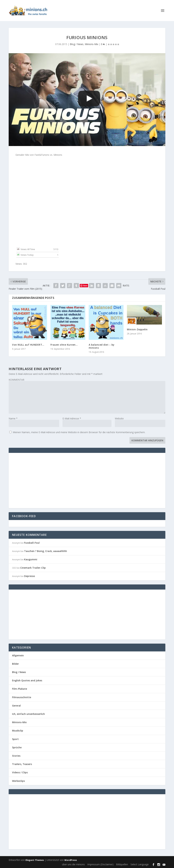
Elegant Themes (35, 860)
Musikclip (18, 731)
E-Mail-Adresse (72, 418)
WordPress (71, 860)
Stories (16, 756)
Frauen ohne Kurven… (64, 345)
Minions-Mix (92, 44)
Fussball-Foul (32, 543)
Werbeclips (18, 781)
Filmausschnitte (22, 697)
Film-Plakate (20, 689)
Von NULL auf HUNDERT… (28, 345)
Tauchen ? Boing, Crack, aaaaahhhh (46, 551)
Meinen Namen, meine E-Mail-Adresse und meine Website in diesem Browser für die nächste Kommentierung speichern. (79, 432)
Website (119, 418)
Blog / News (77, 44)
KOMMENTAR (16, 380)
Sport (15, 739)
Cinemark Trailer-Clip (33, 568)
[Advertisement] (41, 480)
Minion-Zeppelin (137, 329)
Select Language (140, 864)
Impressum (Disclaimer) (100, 864)
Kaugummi (31, 559)
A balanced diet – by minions (102, 346)
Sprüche (17, 747)
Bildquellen (122, 864)
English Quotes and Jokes (27, 680)
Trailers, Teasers (22, 764)
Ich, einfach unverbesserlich (28, 714)
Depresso (30, 576)
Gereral (16, 706)
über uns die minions (73, 864)
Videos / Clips (20, 772)
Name (13, 418)
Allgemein (18, 655)
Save (85, 286)
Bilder (15, 664)
